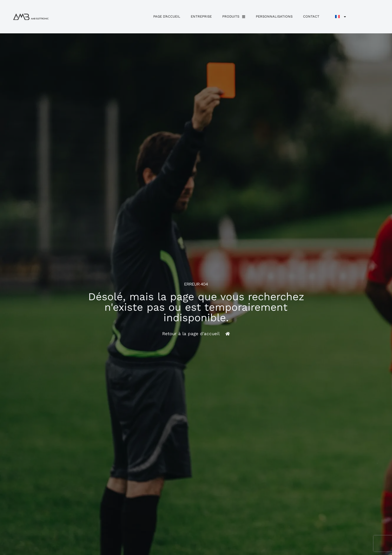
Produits (234, 17)
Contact (311, 16)
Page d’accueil (167, 16)
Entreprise (201, 16)
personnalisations (274, 16)
